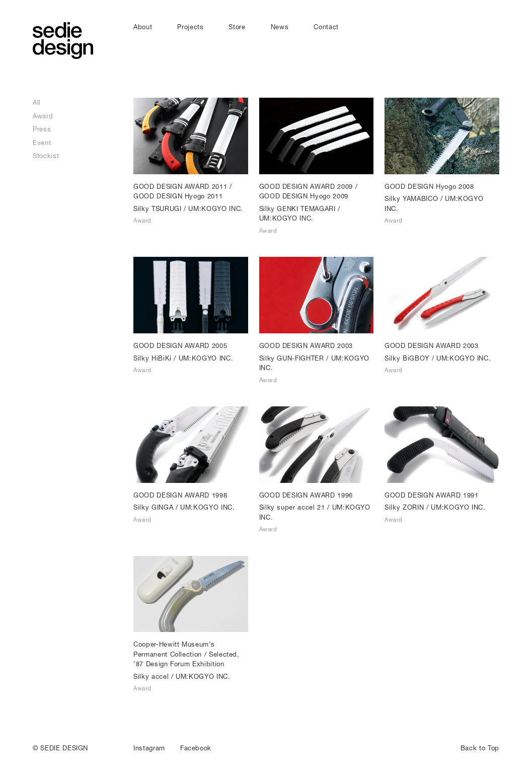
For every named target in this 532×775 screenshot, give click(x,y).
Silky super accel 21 (292, 507)
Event (42, 143)
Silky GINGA (153, 507)
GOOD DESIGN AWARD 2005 (180, 345)
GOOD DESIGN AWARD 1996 (306, 495)
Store (237, 27)
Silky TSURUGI (157, 208)
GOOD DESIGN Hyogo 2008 (429, 186)
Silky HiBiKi (153, 358)
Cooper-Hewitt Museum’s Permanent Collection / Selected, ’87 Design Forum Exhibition (186, 654)
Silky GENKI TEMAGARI (297, 208)
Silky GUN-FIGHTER (292, 358)
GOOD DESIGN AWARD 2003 (306, 345)
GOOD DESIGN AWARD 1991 (431, 495)
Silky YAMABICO (411, 198)
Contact (326, 27)
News (280, 27)
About (143, 27)
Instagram (149, 748)
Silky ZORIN (404, 507)
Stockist (46, 156)
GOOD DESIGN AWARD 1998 (180, 495)
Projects (190, 27)
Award (43, 116)
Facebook (196, 748)
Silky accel (151, 676)
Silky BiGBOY (407, 358)
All (37, 102)
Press (42, 129)
